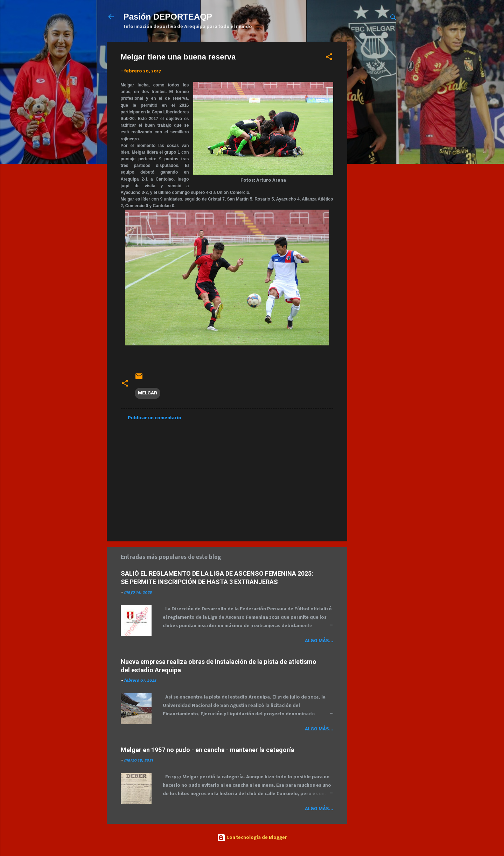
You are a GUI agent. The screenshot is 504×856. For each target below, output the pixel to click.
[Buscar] (393, 19)
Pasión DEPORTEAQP (168, 17)
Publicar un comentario (155, 418)
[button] (329, 58)
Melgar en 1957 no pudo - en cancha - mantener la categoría (208, 750)
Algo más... (319, 641)
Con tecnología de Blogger (252, 838)
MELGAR (148, 393)
